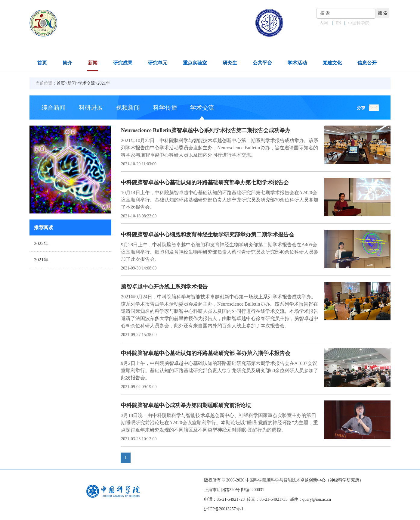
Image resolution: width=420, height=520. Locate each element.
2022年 (41, 243)
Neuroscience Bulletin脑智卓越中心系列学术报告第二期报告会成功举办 (206, 130)
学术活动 (297, 63)
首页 (42, 63)
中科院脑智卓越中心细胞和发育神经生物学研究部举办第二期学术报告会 (208, 235)
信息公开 (367, 63)
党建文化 (332, 63)
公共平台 (262, 63)
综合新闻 (54, 107)
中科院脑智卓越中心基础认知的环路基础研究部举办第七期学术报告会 (205, 182)
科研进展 (91, 107)
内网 (324, 23)
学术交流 (87, 83)
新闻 (93, 63)
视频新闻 (128, 107)
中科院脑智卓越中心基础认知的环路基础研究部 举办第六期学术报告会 (206, 353)
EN (339, 23)
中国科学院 (359, 23)
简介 (67, 63)
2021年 (104, 83)
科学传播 (165, 107)
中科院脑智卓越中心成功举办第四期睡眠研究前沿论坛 (186, 405)
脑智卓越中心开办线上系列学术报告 (164, 287)
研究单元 (158, 63)
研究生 (230, 63)
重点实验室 (195, 63)
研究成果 (123, 63)
